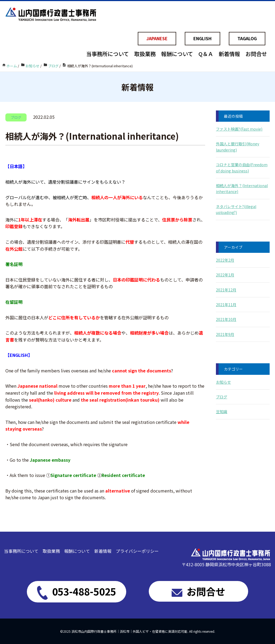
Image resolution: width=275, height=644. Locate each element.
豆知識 (222, 412)
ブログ (222, 397)
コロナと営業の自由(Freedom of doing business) (242, 168)
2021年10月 (226, 319)
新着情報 (229, 54)
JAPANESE (157, 38)
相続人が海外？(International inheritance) (242, 188)
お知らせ (223, 382)
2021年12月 (226, 290)
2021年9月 (225, 334)
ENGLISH (202, 38)
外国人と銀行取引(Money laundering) (238, 147)
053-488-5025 (77, 592)
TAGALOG (247, 38)
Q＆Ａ (206, 54)
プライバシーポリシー (137, 551)
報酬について (177, 54)
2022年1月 (225, 275)
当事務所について (108, 54)
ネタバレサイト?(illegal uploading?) (236, 209)
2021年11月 (226, 305)
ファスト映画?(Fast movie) (239, 129)
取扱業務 (145, 54)
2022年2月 (225, 260)
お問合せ (256, 54)
